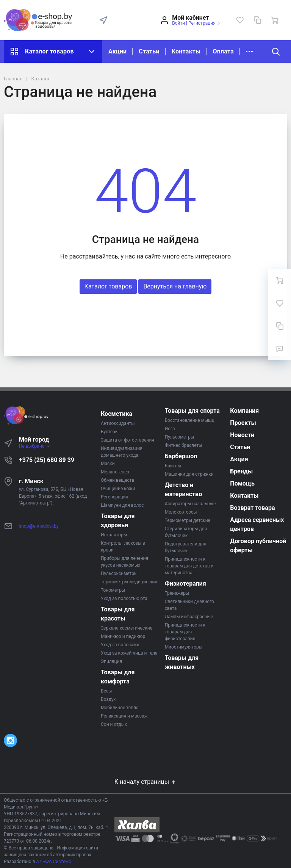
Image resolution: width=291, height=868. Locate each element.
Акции (117, 51)
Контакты (186, 51)
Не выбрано (35, 446)
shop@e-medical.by (39, 526)
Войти (178, 23)
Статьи (149, 51)
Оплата (223, 51)
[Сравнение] (257, 20)
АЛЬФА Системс (53, 862)
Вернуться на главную (175, 286)
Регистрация (202, 23)
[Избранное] (240, 20)
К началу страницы (145, 782)
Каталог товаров (53, 52)
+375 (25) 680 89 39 (47, 460)
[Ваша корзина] (275, 20)
